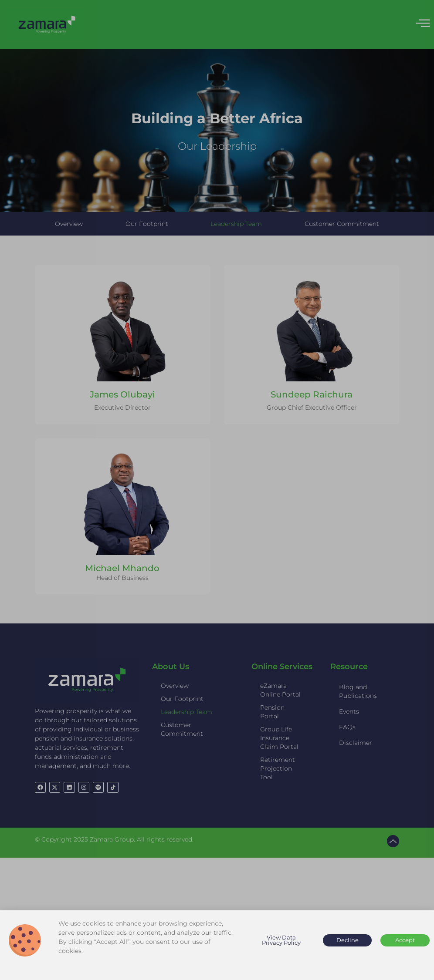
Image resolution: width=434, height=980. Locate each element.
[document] (217, 490)
